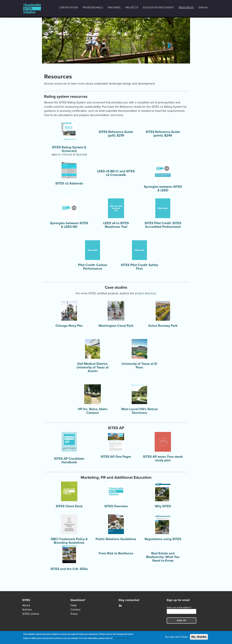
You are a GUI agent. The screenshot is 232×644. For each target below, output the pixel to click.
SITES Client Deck (69, 506)
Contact (75, 610)
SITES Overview (116, 506)
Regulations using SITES (163, 539)
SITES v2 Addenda (69, 183)
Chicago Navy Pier (69, 326)
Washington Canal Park (116, 326)
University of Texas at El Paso (139, 366)
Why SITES (163, 506)
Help (73, 605)
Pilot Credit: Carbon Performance (93, 267)
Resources (186, 8)
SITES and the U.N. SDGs (69, 569)
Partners (114, 8)
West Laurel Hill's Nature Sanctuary (139, 411)
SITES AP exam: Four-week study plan (163, 459)
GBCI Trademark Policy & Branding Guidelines (69, 541)
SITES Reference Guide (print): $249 (163, 134)
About (26, 605)
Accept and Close (176, 637)
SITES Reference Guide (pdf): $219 (116, 134)
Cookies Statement (122, 638)
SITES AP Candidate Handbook (69, 461)
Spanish (81, 154)
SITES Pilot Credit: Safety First (139, 267)
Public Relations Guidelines (116, 539)
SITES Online (31, 614)
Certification (69, 8)
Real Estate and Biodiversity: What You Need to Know (163, 557)
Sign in (203, 8)
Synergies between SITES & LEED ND (69, 225)
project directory (145, 293)
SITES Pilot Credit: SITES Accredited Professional (163, 225)
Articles (27, 610)
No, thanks (199, 637)
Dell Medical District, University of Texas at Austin (93, 367)
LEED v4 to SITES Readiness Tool (116, 225)
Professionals (93, 8)
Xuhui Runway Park (163, 326)
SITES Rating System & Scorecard (69, 149)
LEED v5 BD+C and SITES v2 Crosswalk (116, 173)
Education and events (158, 8)
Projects (132, 8)
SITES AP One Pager (116, 457)
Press (74, 614)
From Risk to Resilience (116, 553)
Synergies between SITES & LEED (163, 189)
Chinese (67, 154)
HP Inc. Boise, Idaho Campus (93, 411)
